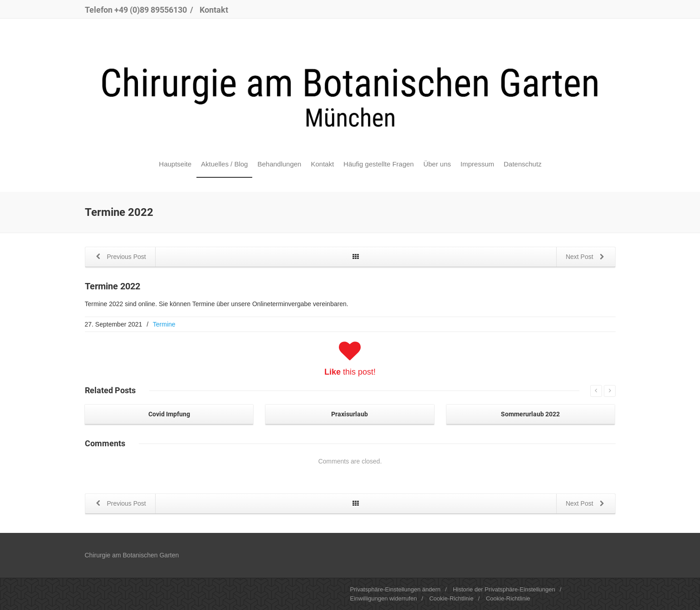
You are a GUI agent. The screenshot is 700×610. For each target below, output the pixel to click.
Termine (164, 324)
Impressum (477, 164)
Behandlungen (279, 164)
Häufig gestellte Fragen (379, 164)
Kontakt (214, 10)
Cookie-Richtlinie (451, 598)
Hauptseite (175, 164)
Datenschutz (522, 164)
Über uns (437, 164)
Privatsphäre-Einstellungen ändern (395, 589)
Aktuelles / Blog (224, 164)
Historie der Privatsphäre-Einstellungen (504, 589)
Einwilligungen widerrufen (384, 598)
